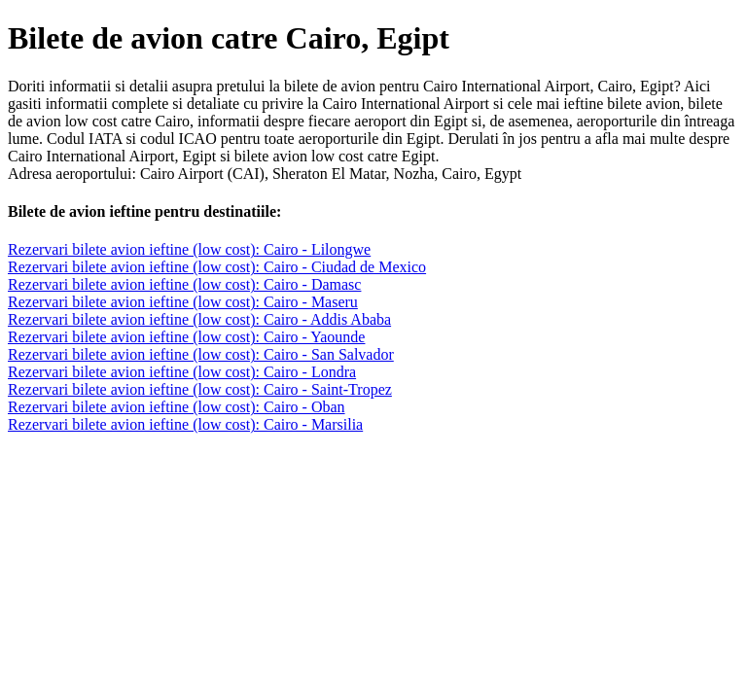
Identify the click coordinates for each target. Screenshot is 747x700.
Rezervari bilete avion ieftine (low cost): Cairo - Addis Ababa (199, 319)
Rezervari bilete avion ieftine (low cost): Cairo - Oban (177, 407)
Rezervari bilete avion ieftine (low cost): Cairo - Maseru (183, 302)
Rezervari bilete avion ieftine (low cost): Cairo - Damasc (184, 284)
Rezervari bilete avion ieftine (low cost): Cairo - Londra (182, 372)
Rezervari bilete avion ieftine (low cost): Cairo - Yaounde (186, 337)
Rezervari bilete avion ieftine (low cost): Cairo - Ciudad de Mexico (217, 267)
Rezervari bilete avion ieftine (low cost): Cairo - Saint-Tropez (200, 389)
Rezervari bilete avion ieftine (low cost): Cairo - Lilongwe (189, 249)
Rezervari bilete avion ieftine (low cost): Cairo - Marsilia (185, 424)
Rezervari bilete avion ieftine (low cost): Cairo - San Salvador (201, 354)
